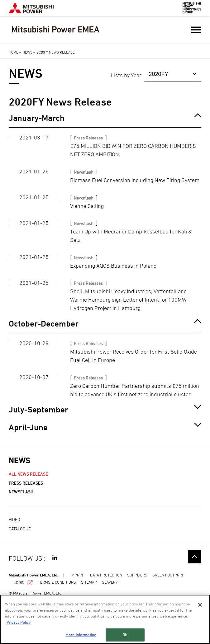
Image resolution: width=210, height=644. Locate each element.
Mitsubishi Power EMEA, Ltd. (33, 575)
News (27, 52)
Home (14, 52)
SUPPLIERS (137, 575)
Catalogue (20, 529)
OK (125, 635)
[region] (105, 619)
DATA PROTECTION (106, 575)
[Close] (200, 605)
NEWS (19, 460)
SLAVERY (110, 582)
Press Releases (26, 483)
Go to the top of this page (195, 557)
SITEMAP (89, 582)
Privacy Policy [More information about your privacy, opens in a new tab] (19, 622)
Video (14, 519)
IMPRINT (78, 575)
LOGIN (23, 582)
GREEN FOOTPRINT (169, 575)
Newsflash (21, 492)
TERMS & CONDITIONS (57, 582)
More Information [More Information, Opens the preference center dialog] (81, 635)
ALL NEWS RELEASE (28, 474)
